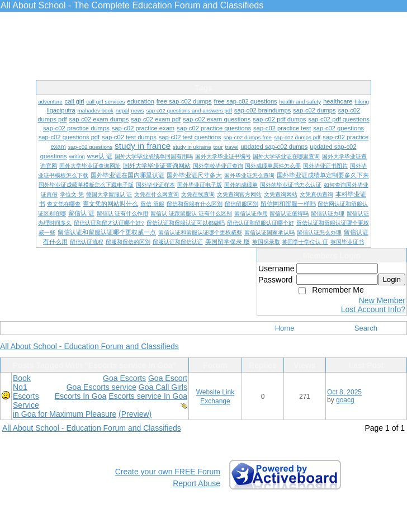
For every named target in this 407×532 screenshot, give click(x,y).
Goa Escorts (124, 378)
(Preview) (135, 414)
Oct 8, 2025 (344, 392)
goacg (345, 400)
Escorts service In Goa (148, 396)
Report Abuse (197, 483)
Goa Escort (168, 378)
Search (366, 328)
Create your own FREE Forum (168, 472)
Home (285, 328)
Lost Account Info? (373, 309)
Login (392, 279)
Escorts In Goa (81, 396)
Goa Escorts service (101, 387)
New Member (382, 300)
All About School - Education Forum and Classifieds (89, 346)
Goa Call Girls (163, 387)
